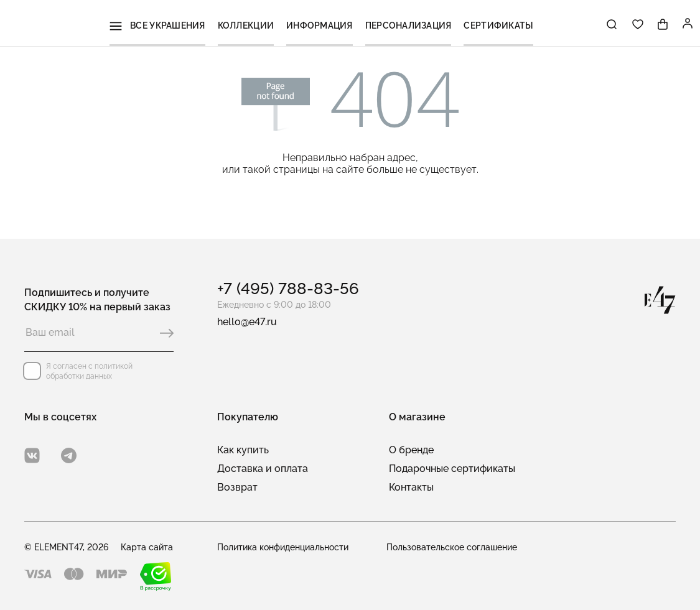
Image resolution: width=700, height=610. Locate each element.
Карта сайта (147, 547)
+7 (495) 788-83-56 (288, 289)
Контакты (411, 487)
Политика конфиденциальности (283, 547)
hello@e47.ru (247, 322)
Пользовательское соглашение (452, 547)
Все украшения (164, 24)
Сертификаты (495, 24)
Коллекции (250, 24)
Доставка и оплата (263, 469)
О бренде (411, 450)
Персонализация (408, 24)
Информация (322, 24)
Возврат (237, 487)
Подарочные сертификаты (452, 469)
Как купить (243, 450)
